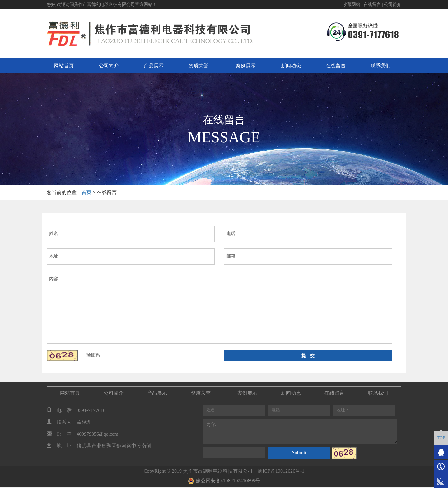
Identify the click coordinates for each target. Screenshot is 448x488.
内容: (300, 431)
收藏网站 (352, 5)
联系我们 (380, 66)
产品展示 (154, 66)
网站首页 (64, 66)
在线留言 (372, 5)
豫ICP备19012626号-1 (281, 471)
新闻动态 (291, 66)
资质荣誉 (198, 66)
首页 (86, 192)
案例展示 (246, 66)
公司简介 (393, 5)
